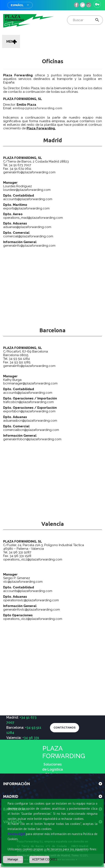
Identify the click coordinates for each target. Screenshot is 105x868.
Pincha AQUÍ (16, 834)
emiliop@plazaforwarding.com (37, 108)
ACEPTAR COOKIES (41, 859)
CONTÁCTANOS (65, 728)
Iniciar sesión (97, 4)
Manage (13, 859)
